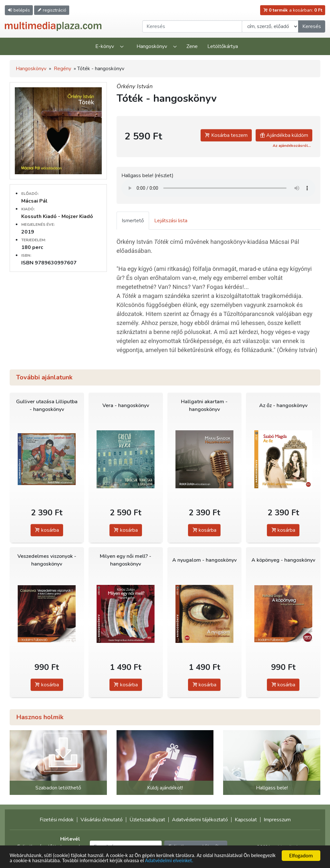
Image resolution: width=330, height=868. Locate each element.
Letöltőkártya (223, 46)
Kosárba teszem (226, 135)
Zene (192, 46)
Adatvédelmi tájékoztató (200, 820)
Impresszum (277, 820)
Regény (62, 69)
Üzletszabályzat (147, 820)
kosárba (47, 530)
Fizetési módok (57, 820)
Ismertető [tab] (133, 221)
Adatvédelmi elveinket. (205, 861)
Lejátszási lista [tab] (171, 221)
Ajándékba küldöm (284, 135)
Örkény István (135, 86)
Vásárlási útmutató (102, 820)
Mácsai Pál (34, 201)
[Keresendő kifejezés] (192, 26)
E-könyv (105, 46)
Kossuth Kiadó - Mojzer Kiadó (57, 216)
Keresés (312, 26)
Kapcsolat (246, 820)
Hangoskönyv (152, 46)
